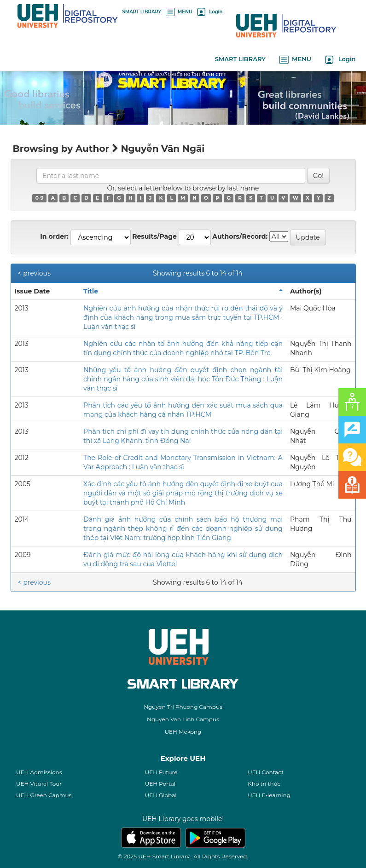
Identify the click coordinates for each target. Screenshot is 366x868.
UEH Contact (266, 772)
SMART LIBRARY (142, 12)
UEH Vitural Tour (39, 784)
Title (91, 291)
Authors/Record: (240, 236)
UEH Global (161, 795)
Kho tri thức (264, 784)
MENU (179, 12)
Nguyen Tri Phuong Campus (183, 707)
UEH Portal (160, 784)
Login (210, 12)
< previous (34, 273)
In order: (54, 236)
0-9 (40, 198)
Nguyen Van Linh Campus (183, 719)
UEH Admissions (39, 772)
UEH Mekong (183, 732)
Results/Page (154, 236)
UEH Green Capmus (44, 795)
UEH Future (161, 772)
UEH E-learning (269, 795)
